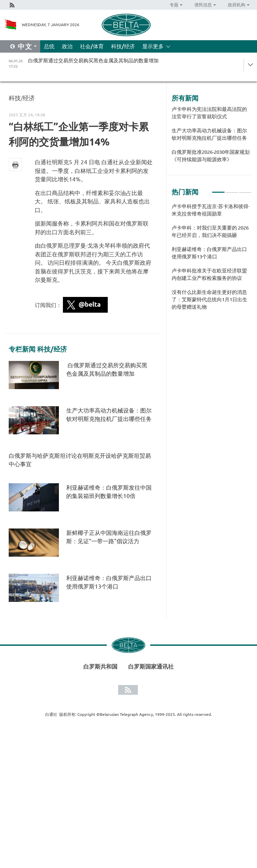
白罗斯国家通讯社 (151, 666)
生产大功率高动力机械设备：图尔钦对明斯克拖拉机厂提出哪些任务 (209, 134)
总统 (49, 46)
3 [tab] (245, 189)
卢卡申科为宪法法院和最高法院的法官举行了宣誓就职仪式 (209, 113)
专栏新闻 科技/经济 (38, 349)
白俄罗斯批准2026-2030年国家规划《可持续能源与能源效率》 (211, 156)
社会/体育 (92, 46)
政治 (67, 46)
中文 (25, 46)
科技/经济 (123, 46)
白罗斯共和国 (100, 666)
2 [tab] (232, 189)
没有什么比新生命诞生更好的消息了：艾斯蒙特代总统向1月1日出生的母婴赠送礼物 (209, 299)
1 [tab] (218, 189)
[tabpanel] (212, 260)
